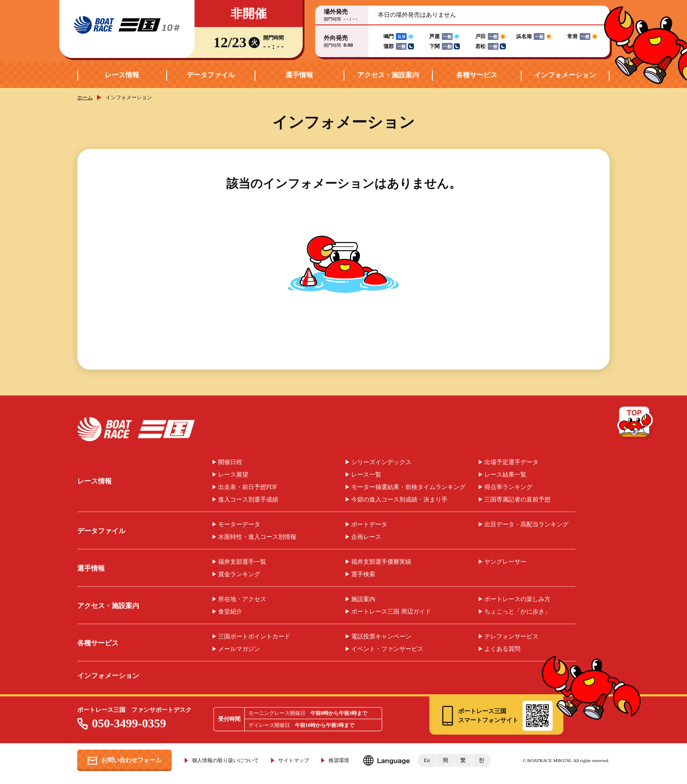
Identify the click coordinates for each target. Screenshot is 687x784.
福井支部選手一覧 (242, 562)
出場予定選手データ (511, 462)
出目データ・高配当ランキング (526, 525)
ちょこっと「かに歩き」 (517, 612)
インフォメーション (565, 75)
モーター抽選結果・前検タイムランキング (408, 487)
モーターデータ (239, 525)
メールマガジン (239, 649)
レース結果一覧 (505, 475)
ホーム (85, 97)
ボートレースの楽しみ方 (517, 599)
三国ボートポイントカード (254, 637)
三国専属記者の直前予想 (517, 500)
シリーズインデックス (381, 462)
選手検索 (363, 574)
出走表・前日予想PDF (248, 487)
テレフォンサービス (511, 637)
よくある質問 (502, 649)
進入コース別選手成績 (248, 500)
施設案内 (363, 599)
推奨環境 (339, 760)
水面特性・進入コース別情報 (257, 537)
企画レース (366, 537)
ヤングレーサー (505, 562)
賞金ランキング (239, 574)
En (427, 760)
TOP (636, 423)
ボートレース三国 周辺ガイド (391, 612)
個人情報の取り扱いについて (225, 760)
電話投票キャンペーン (381, 637)
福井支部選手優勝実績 (381, 562)
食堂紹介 (230, 612)
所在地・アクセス (242, 599)
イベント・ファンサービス (387, 649)
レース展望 (233, 475)
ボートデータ (369, 525)
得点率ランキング (508, 487)
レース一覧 (366, 475)
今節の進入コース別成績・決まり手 (399, 500)
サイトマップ (294, 760)
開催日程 (230, 462)
